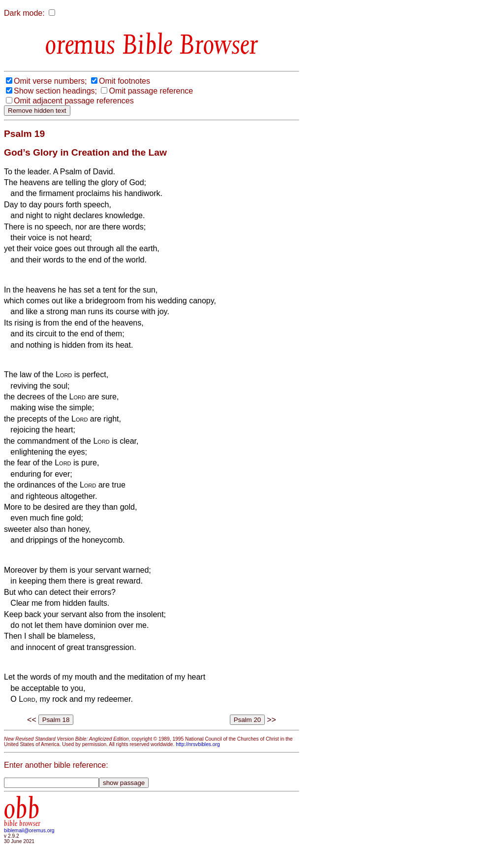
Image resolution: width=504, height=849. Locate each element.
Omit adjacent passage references (74, 101)
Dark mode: (24, 13)
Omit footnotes (125, 81)
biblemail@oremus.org (29, 831)
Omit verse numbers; (50, 81)
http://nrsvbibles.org (198, 744)
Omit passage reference (151, 91)
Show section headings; (55, 91)
